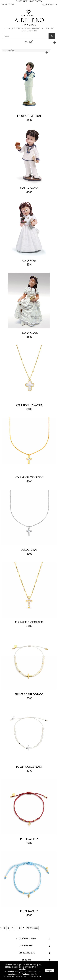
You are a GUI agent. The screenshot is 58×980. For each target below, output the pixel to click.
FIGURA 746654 (29, 261)
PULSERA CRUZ (29, 839)
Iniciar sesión (7, 5)
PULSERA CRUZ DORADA (29, 694)
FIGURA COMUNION (29, 116)
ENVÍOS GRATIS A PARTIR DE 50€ (29, 1)
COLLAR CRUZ (29, 550)
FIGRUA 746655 (29, 188)
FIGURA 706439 (29, 333)
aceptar (49, 971)
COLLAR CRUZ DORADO (29, 477)
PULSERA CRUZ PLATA (29, 767)
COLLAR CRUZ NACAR (29, 405)
